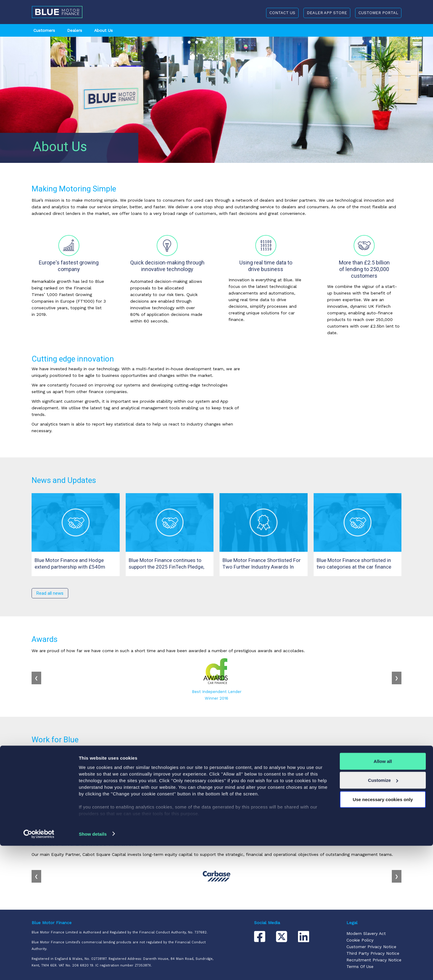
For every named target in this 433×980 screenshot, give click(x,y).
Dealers (75, 30)
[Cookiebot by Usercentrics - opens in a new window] (39, 968)
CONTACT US (282, 13)
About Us (103, 30)
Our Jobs (45, 798)
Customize (383, 915)
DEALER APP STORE (327, 13)
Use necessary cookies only (383, 934)
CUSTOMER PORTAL (378, 13)
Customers (44, 30)
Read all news (50, 593)
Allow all (383, 895)
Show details (93, 968)
